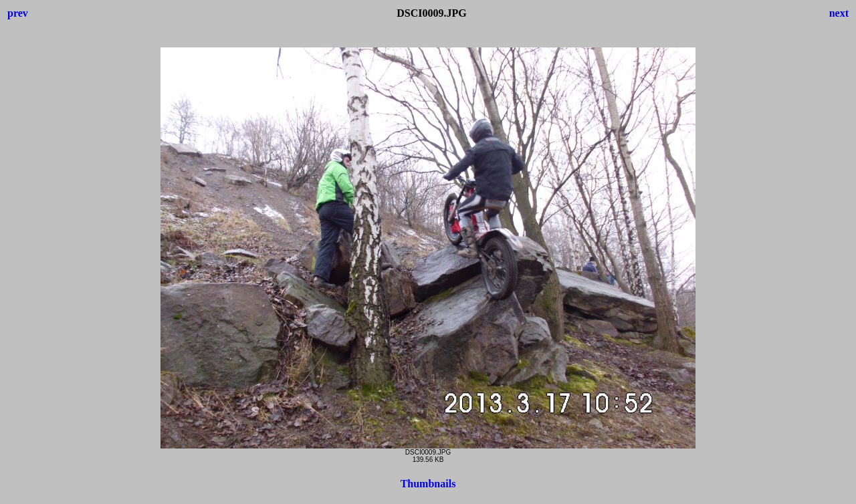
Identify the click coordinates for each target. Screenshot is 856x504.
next (839, 13)
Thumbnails (428, 484)
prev (18, 13)
